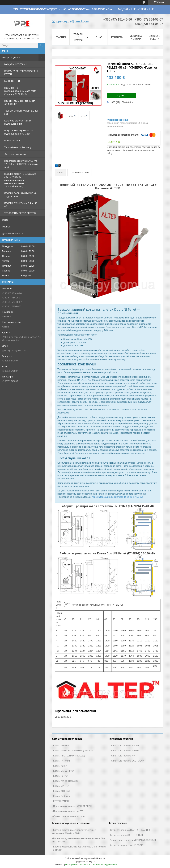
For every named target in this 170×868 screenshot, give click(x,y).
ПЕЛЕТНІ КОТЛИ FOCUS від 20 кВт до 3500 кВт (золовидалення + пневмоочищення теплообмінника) (20, 180)
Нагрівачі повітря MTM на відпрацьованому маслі (18, 132)
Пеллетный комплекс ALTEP (68, 811)
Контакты (117, 37)
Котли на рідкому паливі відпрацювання (18, 122)
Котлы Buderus (61, 796)
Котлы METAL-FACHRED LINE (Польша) (73, 751)
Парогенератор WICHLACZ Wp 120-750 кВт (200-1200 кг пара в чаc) (21, 164)
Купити (121, 96)
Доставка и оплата (13, 233)
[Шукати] (42, 45)
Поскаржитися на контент (78, 865)
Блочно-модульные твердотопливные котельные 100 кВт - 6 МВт (74, 832)
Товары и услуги (11, 57)
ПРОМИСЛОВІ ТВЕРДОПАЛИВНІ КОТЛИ (21, 73)
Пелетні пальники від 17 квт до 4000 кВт (20, 102)
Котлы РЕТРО (60, 776)
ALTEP (85, 380)
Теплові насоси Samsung (18, 147)
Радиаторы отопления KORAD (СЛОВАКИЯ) (133, 840)
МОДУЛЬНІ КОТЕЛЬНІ (16, 64)
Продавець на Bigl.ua (85, 862)
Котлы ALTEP (60, 766)
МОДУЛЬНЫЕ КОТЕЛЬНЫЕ (136, 9)
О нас (5, 220)
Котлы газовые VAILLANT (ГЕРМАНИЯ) (130, 830)
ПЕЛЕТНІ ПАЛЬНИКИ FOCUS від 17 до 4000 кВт (21, 195)
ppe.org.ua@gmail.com (14, 350)
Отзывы (7, 227)
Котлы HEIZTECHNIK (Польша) (69, 756)
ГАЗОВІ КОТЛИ (12, 81)
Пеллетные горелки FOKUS (124, 751)
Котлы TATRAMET (62, 761)
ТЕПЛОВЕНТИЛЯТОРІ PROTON (20, 213)
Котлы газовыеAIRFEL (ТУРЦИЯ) (126, 835)
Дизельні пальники (15, 154)
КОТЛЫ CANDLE (61, 801)
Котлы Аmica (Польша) (65, 781)
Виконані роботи (155, 37)
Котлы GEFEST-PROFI (64, 771)
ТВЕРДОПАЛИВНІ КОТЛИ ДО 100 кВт (21, 112)
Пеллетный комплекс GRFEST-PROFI (73, 806)
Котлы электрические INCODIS (126, 845)
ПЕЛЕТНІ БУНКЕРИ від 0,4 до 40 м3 (21, 205)
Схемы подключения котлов (69, 816)
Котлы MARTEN (61, 786)
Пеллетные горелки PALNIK (124, 745)
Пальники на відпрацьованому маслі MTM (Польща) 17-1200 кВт (20, 91)
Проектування (12, 140)
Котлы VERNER (61, 745)
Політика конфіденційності (105, 865)
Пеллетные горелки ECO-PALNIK (127, 761)
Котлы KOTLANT (62, 791)
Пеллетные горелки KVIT (123, 756)
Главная (61, 37)
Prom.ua (101, 858)
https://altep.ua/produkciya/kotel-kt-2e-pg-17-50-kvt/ (118, 497)
